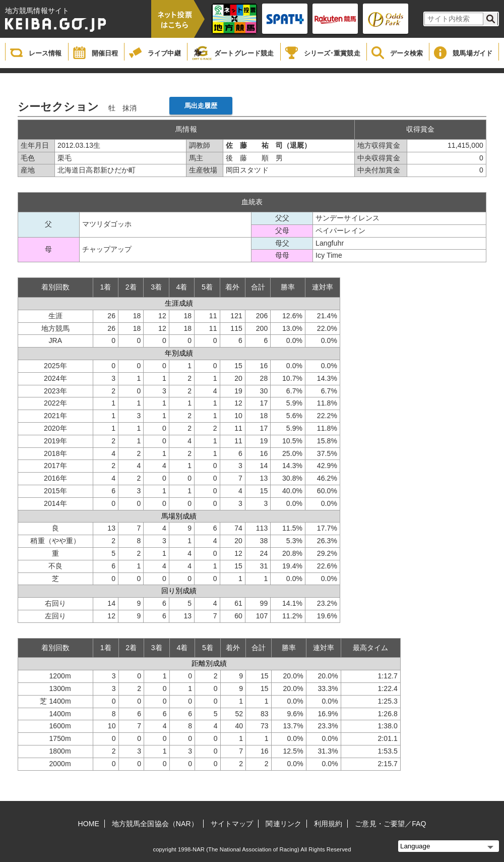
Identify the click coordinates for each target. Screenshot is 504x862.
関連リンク (283, 824)
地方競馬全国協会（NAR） (155, 824)
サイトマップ (232, 824)
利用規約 (328, 824)
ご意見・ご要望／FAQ (390, 824)
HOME (89, 824)
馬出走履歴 (201, 106)
